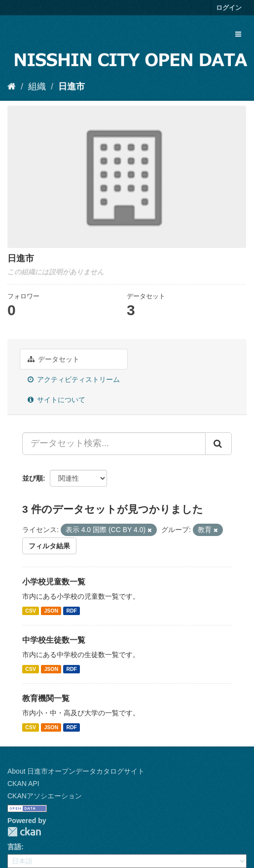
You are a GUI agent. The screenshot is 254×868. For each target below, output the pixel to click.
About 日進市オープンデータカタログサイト (76, 771)
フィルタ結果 (49, 546)
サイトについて (56, 400)
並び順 (33, 478)
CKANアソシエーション (45, 796)
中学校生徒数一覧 (54, 640)
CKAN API (23, 784)
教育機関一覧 (46, 698)
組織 (37, 86)
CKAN (24, 832)
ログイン (229, 8)
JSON (51, 611)
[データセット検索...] (114, 444)
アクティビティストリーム (74, 379)
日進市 (72, 86)
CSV (31, 611)
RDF (72, 611)
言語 (14, 847)
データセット (54, 359)
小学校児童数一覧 (54, 582)
